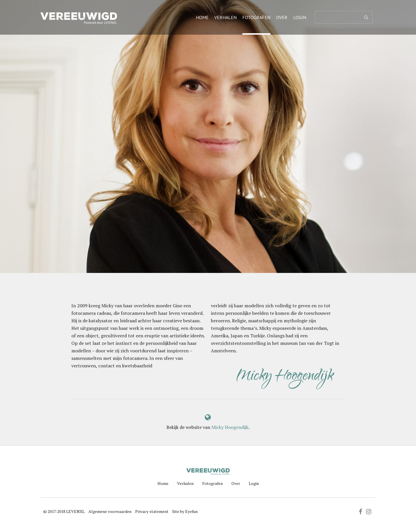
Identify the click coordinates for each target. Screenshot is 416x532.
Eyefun (191, 511)
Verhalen (225, 17)
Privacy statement (152, 511)
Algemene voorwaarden (110, 511)
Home (202, 17)
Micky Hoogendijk (230, 427)
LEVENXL (75, 511)
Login (300, 17)
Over (282, 17)
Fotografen (256, 17)
